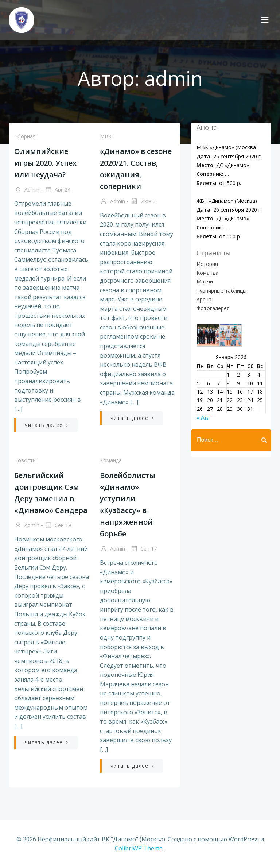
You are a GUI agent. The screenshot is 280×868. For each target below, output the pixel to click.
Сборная (25, 136)
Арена (204, 299)
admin (27, 190)
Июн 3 (143, 202)
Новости (25, 460)
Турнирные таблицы (221, 291)
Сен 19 (58, 526)
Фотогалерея (213, 308)
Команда (111, 460)
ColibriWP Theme (139, 848)
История (207, 264)
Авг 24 (57, 190)
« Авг (204, 418)
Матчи (205, 281)
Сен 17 (143, 549)
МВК (106, 136)
